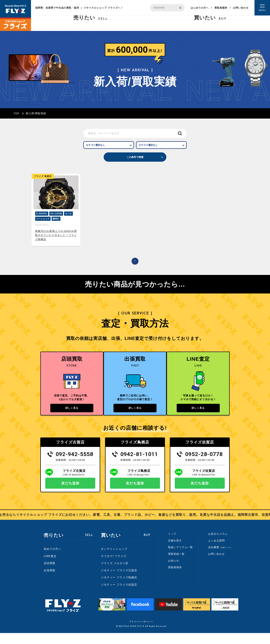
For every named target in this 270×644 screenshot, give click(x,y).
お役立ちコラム (218, 545)
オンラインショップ (114, 560)
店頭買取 (50, 574)
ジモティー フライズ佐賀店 (119, 595)
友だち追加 (70, 494)
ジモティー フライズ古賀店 (119, 581)
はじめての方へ (200, 8)
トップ (172, 545)
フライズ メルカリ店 (115, 574)
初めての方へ (53, 560)
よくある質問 (216, 551)
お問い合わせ (241, 8)
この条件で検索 (135, 162)
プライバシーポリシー (141, 633)
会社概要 (220, 558)
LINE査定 (50, 567)
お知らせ (174, 571)
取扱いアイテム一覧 (180, 558)
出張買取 (50, 581)
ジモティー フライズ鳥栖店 (119, 588)
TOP (16, 113)
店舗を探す (175, 551)
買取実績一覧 (176, 565)
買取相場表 (221, 8)
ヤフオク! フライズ (114, 567)
